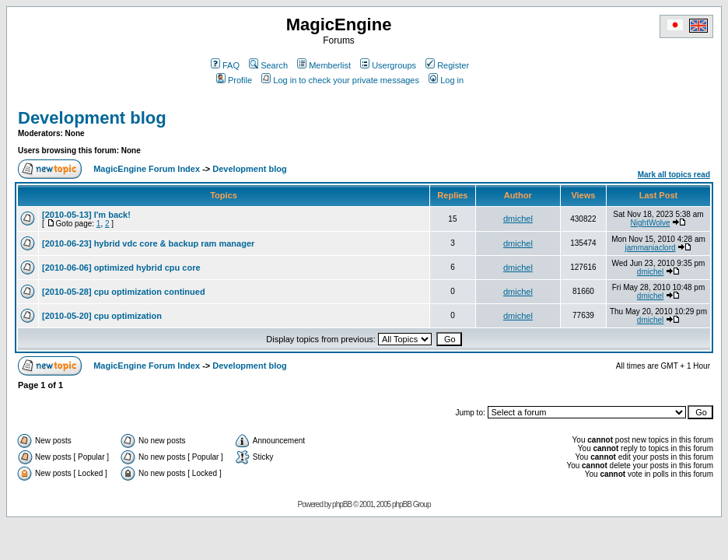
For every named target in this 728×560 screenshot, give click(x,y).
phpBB (342, 504)
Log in (446, 80)
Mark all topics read (674, 175)
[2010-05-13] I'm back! (86, 215)
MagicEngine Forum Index (147, 169)
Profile (234, 80)
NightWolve (651, 223)
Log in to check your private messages (340, 80)
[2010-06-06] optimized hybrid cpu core (121, 268)
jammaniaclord (651, 248)
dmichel (518, 219)
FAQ (225, 65)
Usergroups (388, 65)
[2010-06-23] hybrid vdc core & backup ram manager (148, 243)
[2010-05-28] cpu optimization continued (124, 292)
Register (447, 65)
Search (268, 65)
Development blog (92, 118)
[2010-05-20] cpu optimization (102, 316)
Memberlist (324, 65)
